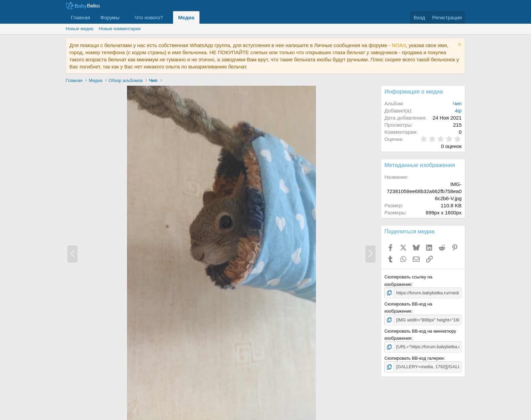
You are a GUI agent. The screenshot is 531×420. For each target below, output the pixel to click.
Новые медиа (80, 29)
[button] (125, 17)
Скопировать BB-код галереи (414, 358)
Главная (80, 17)
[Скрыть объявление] (459, 45)
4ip (458, 111)
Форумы (110, 17)
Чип (457, 103)
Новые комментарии (120, 29)
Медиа (186, 17)
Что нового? (149, 17)
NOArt (399, 45)
